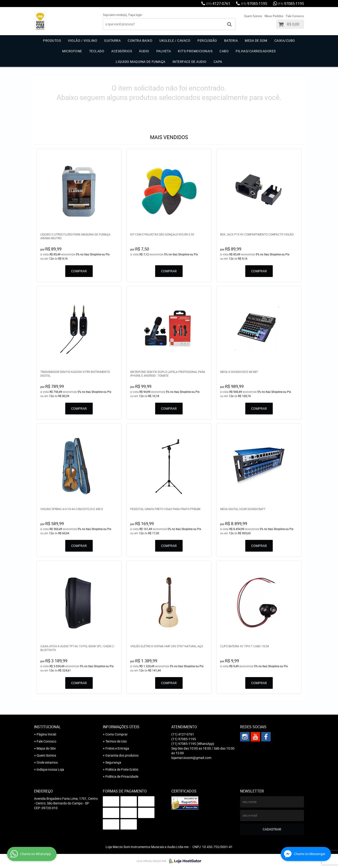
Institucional (47, 727)
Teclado (97, 51)
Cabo (224, 51)
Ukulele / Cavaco (175, 40)
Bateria (231, 40)
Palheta (164, 51)
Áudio (144, 51)
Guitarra (112, 40)
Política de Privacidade (122, 776)
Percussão (207, 40)
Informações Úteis (121, 727)
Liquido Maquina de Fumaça (141, 62)
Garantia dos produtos (122, 755)
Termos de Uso (116, 741)
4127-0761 (218, 4)
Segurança (113, 762)
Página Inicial (46, 734)
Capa (218, 62)
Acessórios (122, 51)
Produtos (52, 40)
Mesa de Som (256, 40)
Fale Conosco (295, 16)
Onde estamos (47, 762)
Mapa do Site (46, 748)
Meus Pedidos (274, 16)
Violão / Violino (83, 40)
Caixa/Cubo (285, 40)
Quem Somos (253, 16)
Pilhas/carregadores (256, 51)
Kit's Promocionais (195, 51)
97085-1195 (254, 4)
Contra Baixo (140, 40)
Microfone (72, 51)
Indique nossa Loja (50, 769)
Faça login (135, 15)
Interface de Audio (190, 62)
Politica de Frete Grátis (122, 769)
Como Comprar (117, 734)
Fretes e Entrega (117, 748)
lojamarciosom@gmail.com (191, 758)
